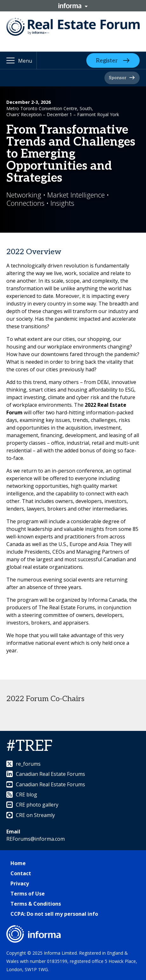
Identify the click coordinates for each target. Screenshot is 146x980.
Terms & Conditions (36, 904)
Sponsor (118, 78)
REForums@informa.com (36, 839)
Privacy (20, 883)
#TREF (30, 746)
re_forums (23, 764)
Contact (21, 873)
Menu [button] (25, 61)
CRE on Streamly (31, 815)
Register (107, 60)
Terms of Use (28, 894)
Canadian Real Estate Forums (46, 774)
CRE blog (22, 795)
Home (18, 863)
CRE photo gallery (32, 805)
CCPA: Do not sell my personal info (54, 914)
